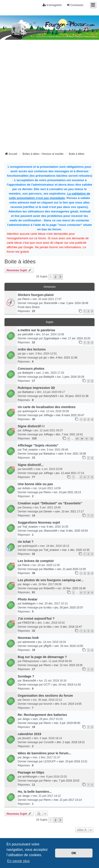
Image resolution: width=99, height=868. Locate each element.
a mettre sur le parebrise (36, 330)
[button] (60, 277)
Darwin (48, 512)
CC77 (47, 685)
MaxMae (49, 569)
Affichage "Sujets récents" (38, 445)
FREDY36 (28, 623)
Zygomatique (51, 338)
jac (24, 354)
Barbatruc (28, 392)
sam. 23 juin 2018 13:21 (73, 761)
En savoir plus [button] (18, 861)
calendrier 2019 (29, 734)
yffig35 (47, 646)
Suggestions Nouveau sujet (39, 522)
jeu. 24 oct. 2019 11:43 (67, 685)
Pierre (26, 299)
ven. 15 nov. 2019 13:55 (69, 646)
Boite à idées (20, 261)
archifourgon (30, 777)
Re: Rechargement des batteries (42, 715)
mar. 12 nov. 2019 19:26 (68, 665)
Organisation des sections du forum (45, 696)
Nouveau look (28, 638)
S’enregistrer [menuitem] (52, 5)
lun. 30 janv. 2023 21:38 (74, 396)
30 (82, 439)
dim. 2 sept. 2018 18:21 (71, 742)
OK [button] (74, 853)
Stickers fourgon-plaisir (36, 295)
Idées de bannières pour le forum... (44, 753)
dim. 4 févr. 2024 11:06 (64, 358)
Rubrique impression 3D (36, 388)
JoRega (48, 415)
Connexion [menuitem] (75, 5)
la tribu (47, 608)
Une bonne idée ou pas (35, 484)
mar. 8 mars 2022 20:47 (70, 415)
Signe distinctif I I (31, 426)
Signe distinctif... (31, 465)
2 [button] (55, 277)
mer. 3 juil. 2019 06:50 (67, 723)
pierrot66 (28, 334)
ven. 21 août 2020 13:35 (71, 569)
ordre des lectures (32, 349)
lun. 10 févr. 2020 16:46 (72, 588)
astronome (29, 642)
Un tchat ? (26, 542)
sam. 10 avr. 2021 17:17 (69, 512)
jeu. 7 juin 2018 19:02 (67, 781)
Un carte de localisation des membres (47, 407)
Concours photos (31, 369)
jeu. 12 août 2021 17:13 (70, 473)
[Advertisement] (49, 100)
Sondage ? (26, 676)
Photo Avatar (28, 599)
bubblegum (29, 604)
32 (92, 439)
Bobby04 (28, 373)
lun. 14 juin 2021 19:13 (67, 492)
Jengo (26, 584)
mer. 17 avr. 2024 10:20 (76, 338)
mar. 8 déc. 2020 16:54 (74, 531)
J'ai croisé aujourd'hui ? (36, 619)
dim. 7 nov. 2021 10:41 (69, 434)
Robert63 (49, 588)
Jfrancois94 (50, 303)
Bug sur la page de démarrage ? (42, 657)
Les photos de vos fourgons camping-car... (51, 580)
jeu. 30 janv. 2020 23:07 (69, 608)
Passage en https (31, 772)
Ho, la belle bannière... (35, 792)
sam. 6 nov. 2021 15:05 (72, 454)
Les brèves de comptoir (36, 561)
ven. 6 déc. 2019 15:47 (68, 627)
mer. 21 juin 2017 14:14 (68, 800)
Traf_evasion (30, 450)
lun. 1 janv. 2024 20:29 (71, 377)
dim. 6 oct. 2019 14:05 (68, 704)
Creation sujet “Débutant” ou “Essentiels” (50, 503)
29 (77, 439)
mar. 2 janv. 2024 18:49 (74, 303)
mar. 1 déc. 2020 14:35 (76, 550)
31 (87, 439)
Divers (36, 307)
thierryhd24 (50, 396)
